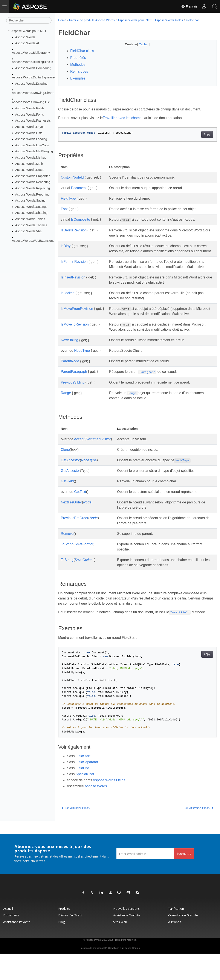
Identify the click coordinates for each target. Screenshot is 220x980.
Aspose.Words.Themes (31, 225)
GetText (80, 512)
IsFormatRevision (74, 267)
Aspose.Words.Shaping (31, 213)
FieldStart (83, 782)
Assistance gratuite (127, 941)
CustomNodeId (72, 177)
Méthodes (78, 65)
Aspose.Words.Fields (30, 108)
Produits (64, 934)
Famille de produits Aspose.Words (92, 20)
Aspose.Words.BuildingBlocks (33, 62)
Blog (61, 948)
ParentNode (70, 382)
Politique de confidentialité (93, 974)
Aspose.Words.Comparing (33, 68)
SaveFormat (84, 565)
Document (79, 188)
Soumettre (184, 879)
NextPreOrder (71, 523)
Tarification (176, 934)
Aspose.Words (25, 37)
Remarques (79, 71)
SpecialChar (85, 800)
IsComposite (80, 219)
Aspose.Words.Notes (30, 170)
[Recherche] (29, 20)
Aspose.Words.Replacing (33, 188)
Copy (196, 135)
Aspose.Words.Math (29, 164)
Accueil (8, 934)
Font (64, 209)
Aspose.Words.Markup (31, 157)
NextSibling (70, 361)
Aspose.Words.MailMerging (34, 151)
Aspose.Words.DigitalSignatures (34, 77)
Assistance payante (17, 948)
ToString (67, 565)
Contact (136, 974)
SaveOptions (84, 580)
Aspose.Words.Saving (30, 200)
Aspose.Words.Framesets (33, 121)
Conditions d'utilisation (120, 974)
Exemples (78, 78)
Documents (11, 941)
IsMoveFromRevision (77, 319)
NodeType (82, 371)
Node (87, 523)
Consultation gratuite (183, 941)
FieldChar (192, 20)
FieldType (68, 198)
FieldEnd (82, 794)
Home (62, 20)
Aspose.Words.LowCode (32, 145)
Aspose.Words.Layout (30, 127)
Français (189, 6)
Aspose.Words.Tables (30, 219)
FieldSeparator (87, 788)
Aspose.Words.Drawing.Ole (31, 102)
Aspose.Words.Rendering (33, 182)
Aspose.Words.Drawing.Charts (33, 93)
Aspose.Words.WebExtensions (33, 240)
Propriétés (78, 58)
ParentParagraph (74, 392)
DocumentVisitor (98, 460)
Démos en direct (70, 941)
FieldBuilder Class (76, 834)
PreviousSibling (73, 403)
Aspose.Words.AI (27, 43)
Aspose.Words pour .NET (29, 31)
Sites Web (120, 948)
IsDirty (66, 246)
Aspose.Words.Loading (31, 139)
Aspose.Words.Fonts (30, 114)
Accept (79, 460)
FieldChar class (82, 51)
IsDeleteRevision (74, 230)
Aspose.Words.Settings (31, 207)
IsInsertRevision (73, 288)
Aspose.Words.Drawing (31, 83)
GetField (67, 502)
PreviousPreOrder (75, 539)
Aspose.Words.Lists (29, 133)
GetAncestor (70, 481)
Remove (67, 554)
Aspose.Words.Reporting (32, 194)
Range (66, 414)
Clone (65, 470)
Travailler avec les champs (123, 118)
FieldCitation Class (188, 834)
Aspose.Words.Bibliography (31, 52)
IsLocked (68, 303)
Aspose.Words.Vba (28, 231)
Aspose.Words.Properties (33, 176)
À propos (175, 948)
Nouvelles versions (126, 934)
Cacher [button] (138, 44)
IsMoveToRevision (75, 340)
